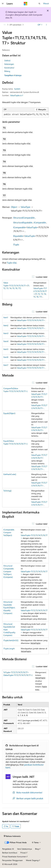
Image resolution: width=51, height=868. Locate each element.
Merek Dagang (32, 860)
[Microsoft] (26, 4)
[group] (26, 115)
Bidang (7, 71)
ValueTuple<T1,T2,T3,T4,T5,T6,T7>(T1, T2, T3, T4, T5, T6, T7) (16, 285)
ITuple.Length (9, 649)
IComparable (40, 222)
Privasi (23, 853)
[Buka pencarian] (39, 4)
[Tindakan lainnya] (46, 25)
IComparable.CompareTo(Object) (9, 532)
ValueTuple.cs (16, 95)
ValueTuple (32, 227)
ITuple (16, 244)
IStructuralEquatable (23, 222)
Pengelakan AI (8, 849)
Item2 (6, 325)
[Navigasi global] (3, 4)
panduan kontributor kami (25, 766)
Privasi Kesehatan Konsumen (14, 857)
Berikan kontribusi (10, 853)
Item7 (6, 365)
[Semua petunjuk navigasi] (5, 25)
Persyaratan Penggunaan (12, 860)
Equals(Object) (9, 413)
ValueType (25, 207)
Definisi (7, 61)
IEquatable (18, 236)
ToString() (7, 491)
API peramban (15, 25)
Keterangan (9, 64)
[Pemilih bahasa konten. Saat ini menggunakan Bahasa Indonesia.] (12, 836)
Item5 (6, 349)
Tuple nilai (12, 263)
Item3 (6, 333)
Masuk (46, 3)
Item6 (6, 357)
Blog (37, 849)
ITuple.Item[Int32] (11, 640)
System (17, 89)
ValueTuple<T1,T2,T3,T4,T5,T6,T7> (31, 320)
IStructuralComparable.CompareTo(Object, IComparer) (9, 571)
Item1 (6, 317)
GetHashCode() (10, 474)
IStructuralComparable (24, 218)
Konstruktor (9, 68)
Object (14, 207)
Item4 (6, 341)
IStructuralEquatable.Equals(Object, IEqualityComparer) (9, 608)
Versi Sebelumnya (24, 849)
